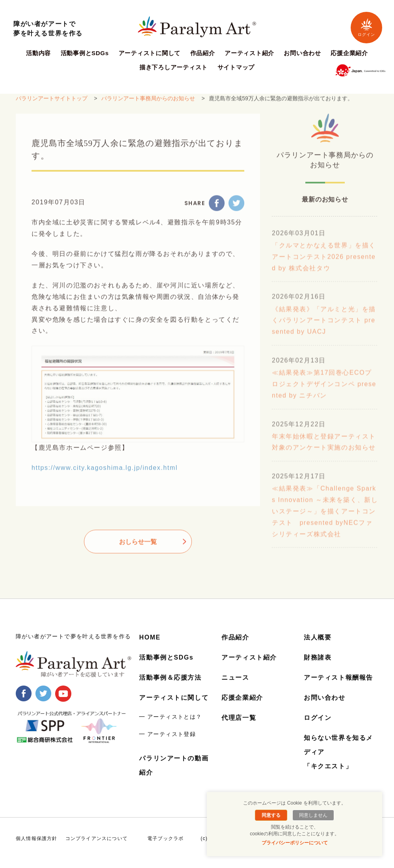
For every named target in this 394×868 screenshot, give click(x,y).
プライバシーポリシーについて (295, 843)
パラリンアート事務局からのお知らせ (148, 104)
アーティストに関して (150, 53)
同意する (271, 815)
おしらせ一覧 (138, 547)
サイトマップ (236, 67)
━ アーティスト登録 (167, 733)
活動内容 (38, 53)
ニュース (235, 677)
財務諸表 (318, 657)
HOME (150, 637)
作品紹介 (203, 53)
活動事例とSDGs (85, 53)
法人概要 (318, 637)
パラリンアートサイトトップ (52, 104)
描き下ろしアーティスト (174, 67)
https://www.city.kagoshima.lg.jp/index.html (105, 473)
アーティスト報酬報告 (338, 677)
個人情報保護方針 (37, 836)
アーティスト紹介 (249, 53)
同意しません (313, 815)
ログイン (366, 27)
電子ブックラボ (165, 836)
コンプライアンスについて (97, 836)
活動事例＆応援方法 (170, 677)
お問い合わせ (302, 53)
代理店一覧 (239, 717)
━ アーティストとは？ (170, 716)
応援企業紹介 (349, 53)
